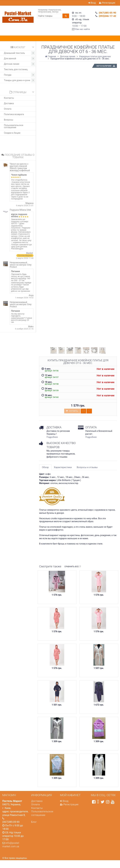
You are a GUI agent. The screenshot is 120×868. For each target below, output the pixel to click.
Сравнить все (73, 567)
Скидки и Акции (12, 133)
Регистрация (107, 3)
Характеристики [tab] (63, 467)
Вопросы (9, 120)
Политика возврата (14, 114)
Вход (92, 3)
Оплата (8, 109)
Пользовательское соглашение (14, 126)
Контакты (9, 98)
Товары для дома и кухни (20, 80)
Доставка (9, 103)
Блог (34, 822)
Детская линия (20, 64)
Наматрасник (55, 10)
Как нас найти (83, 29)
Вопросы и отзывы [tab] (87, 467)
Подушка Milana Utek (20, 210)
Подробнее (52, 437)
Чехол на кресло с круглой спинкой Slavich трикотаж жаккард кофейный (20, 167)
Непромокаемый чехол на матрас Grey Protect (21, 265)
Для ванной (20, 58)
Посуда (20, 75)
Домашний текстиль (20, 53)
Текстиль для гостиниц (16, 69)
